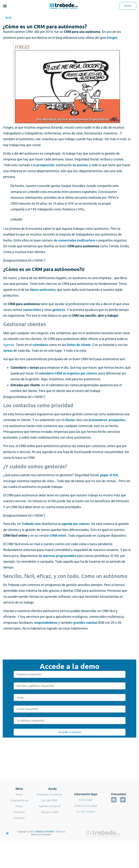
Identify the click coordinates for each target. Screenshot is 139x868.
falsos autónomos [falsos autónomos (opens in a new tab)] (43, 290)
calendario (41, 345)
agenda (9, 345)
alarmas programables (60, 556)
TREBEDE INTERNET (45, 832)
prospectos (117, 420)
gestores (59, 310)
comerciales (32, 310)
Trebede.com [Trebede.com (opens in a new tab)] (31, 524)
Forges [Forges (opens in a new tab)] (112, 38)
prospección (46, 165)
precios (82, 165)
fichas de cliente (79, 345)
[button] (5, 6)
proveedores (98, 420)
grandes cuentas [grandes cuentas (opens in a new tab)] (85, 623)
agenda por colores (76, 524)
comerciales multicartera (77, 240)
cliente (70, 420)
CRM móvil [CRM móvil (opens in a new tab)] (58, 536)
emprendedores (46, 623)
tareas (8, 351)
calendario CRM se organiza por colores (68, 373)
